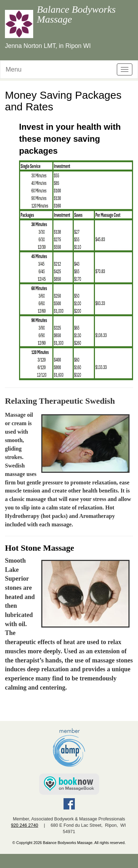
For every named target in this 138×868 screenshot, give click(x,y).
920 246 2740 (25, 825)
